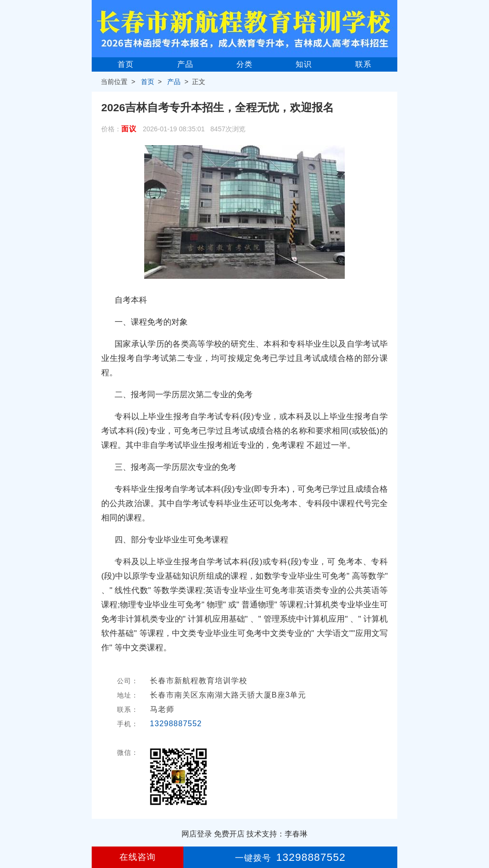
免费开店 (229, 834)
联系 (363, 64)
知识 (304, 64)
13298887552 (176, 724)
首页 (126, 64)
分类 (244, 64)
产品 (185, 64)
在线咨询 (138, 857)
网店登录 (197, 834)
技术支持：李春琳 (277, 834)
